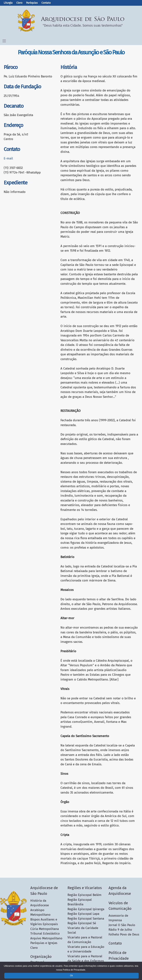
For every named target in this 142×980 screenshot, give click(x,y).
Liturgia (8, 3)
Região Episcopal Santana (86, 919)
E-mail (8, 158)
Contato (46, 3)
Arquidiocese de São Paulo (83, 19)
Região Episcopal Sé (82, 923)
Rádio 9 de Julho (120, 930)
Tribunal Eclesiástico (45, 934)
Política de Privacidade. (74, 970)
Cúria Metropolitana (45, 929)
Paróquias (32, 3)
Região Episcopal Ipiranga (86, 909)
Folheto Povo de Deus (124, 934)
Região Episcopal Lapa (83, 914)
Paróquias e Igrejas (44, 943)
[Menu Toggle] (4, 41)
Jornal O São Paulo (122, 925)
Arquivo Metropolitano (46, 938)
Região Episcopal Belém (84, 895)
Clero (19, 3)
